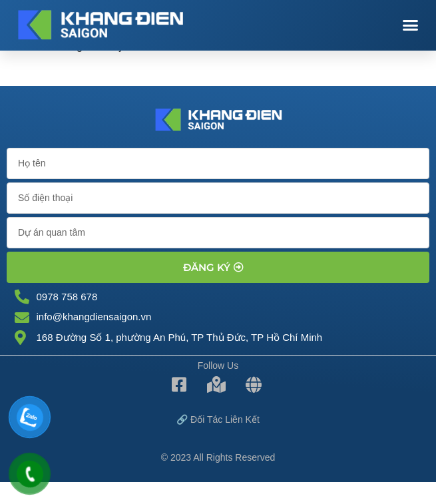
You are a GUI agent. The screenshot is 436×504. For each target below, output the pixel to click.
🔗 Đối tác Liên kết (218, 419)
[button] (411, 25)
